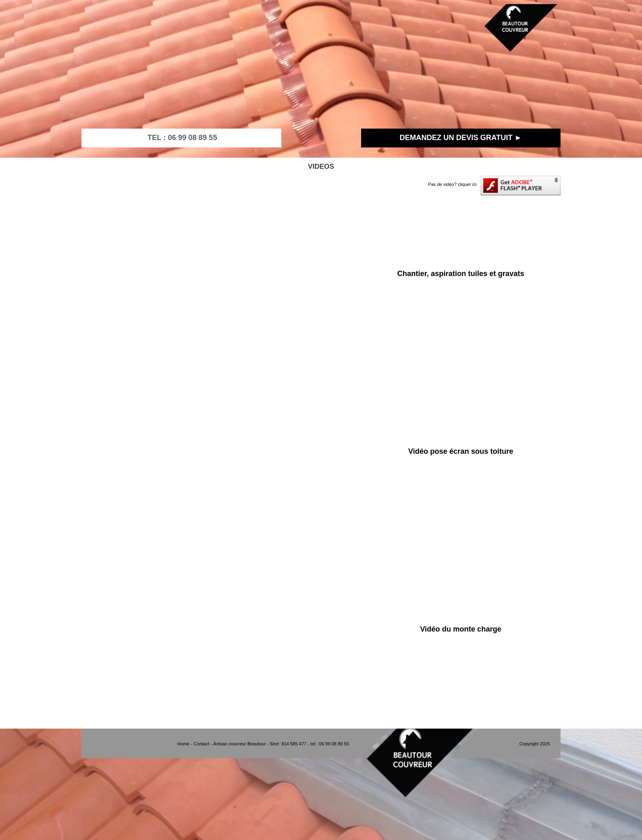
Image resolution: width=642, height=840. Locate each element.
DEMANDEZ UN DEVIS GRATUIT (456, 138)
